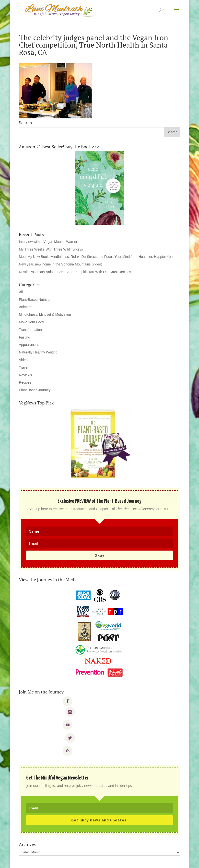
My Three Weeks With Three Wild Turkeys (51, 249)
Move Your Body (31, 322)
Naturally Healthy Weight (38, 352)
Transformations (31, 330)
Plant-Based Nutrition (35, 300)
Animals (25, 307)
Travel (23, 367)
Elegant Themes (89, 861)
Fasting (24, 337)
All (21, 292)
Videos (24, 360)
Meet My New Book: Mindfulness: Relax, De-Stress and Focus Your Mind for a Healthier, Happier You (96, 257)
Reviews (25, 375)
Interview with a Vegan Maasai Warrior (48, 242)
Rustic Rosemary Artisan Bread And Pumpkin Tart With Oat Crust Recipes (75, 272)
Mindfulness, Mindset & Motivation (45, 314)
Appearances (29, 345)
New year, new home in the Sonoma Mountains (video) (60, 264)
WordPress (134, 861)
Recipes (25, 382)
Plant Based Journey (35, 390)
